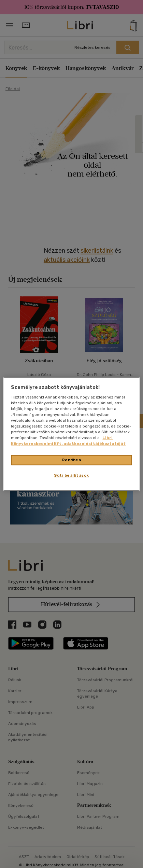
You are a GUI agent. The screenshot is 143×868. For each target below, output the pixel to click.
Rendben (72, 460)
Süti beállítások (71, 475)
